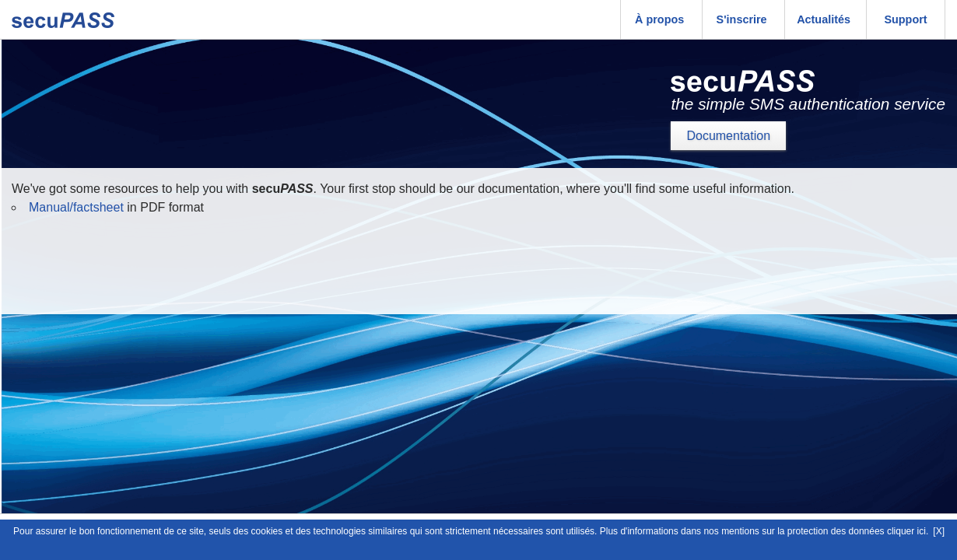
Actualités (824, 19)
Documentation (728, 136)
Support (905, 19)
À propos (659, 19)
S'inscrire (742, 19)
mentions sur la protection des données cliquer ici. (825, 531)
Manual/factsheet (76, 207)
